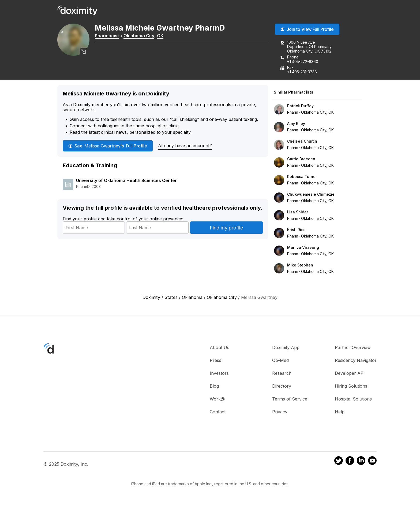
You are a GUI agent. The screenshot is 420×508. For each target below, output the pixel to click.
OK (160, 36)
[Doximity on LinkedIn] (361, 461)
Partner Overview (353, 347)
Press (215, 360)
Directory (282, 386)
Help (340, 412)
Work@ (217, 399)
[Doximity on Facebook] (350, 461)
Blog (214, 386)
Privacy (280, 412)
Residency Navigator (356, 360)
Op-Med (280, 360)
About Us (220, 347)
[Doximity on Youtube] (372, 461)
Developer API (350, 373)
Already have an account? (185, 146)
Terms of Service (290, 399)
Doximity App (286, 347)
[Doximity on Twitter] (339, 461)
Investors (219, 373)
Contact (218, 412)
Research (282, 373)
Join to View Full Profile (307, 29)
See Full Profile (108, 146)
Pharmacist (107, 36)
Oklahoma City (139, 36)
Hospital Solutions (353, 399)
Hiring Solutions (351, 386)
